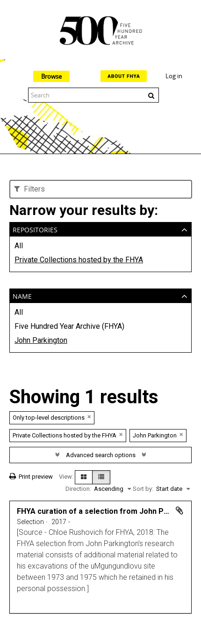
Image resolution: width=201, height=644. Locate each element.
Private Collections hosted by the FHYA (79, 260)
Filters (29, 189)
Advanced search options (101, 455)
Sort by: (143, 489)
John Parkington (41, 340)
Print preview (31, 477)
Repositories (35, 229)
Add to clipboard (179, 511)
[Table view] (101, 477)
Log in (174, 76)
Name (22, 295)
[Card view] (84, 477)
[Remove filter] (89, 417)
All (19, 246)
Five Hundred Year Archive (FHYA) (69, 326)
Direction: (78, 489)
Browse (51, 76)
